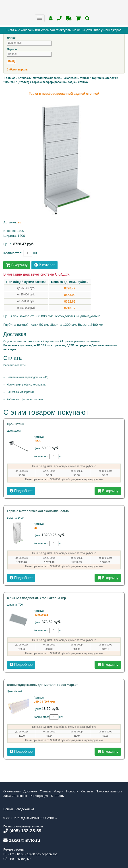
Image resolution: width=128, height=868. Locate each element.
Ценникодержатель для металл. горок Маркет (42, 685)
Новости (72, 791)
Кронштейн (15, 424)
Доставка (30, 791)
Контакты (58, 796)
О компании (12, 791)
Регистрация (39, 796)
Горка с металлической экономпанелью (38, 511)
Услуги (59, 791)
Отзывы (87, 791)
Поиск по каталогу (109, 791)
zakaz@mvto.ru (22, 840)
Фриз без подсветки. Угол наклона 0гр (36, 598)
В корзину (17, 265)
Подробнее (21, 491)
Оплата (45, 791)
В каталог (45, 265)
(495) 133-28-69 (22, 831)
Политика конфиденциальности (23, 827)
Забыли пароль (17, 70)
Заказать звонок (15, 796)
